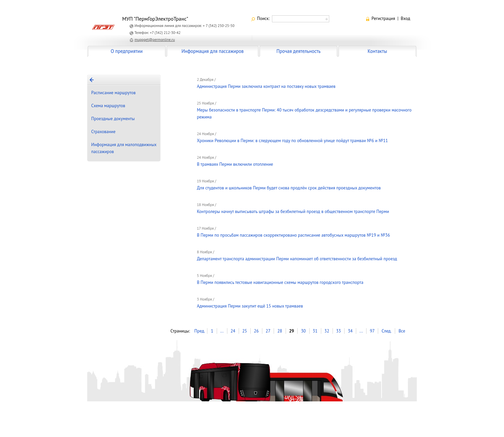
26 (256, 331)
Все (402, 331)
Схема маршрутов (108, 106)
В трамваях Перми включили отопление (235, 164)
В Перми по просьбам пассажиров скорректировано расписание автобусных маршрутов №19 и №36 (293, 235)
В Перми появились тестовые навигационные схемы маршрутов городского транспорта (280, 282)
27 (268, 331)
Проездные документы (113, 119)
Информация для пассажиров (213, 51)
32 (327, 331)
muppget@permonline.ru (155, 40)
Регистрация (383, 18)
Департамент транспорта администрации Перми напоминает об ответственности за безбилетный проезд (297, 259)
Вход (405, 18)
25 (245, 331)
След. (386, 331)
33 (339, 331)
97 (372, 331)
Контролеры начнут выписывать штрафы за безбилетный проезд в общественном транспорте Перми (293, 212)
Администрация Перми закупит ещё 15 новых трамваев (250, 306)
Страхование (103, 132)
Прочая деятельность (298, 51)
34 (350, 331)
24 (233, 331)
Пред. (200, 331)
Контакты (377, 51)
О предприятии (127, 51)
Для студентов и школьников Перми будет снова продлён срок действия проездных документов (289, 188)
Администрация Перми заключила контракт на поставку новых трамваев (266, 86)
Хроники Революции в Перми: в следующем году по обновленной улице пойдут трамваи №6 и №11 (292, 141)
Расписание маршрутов (114, 93)
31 (315, 331)
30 (303, 331)
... (222, 331)
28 (280, 331)
